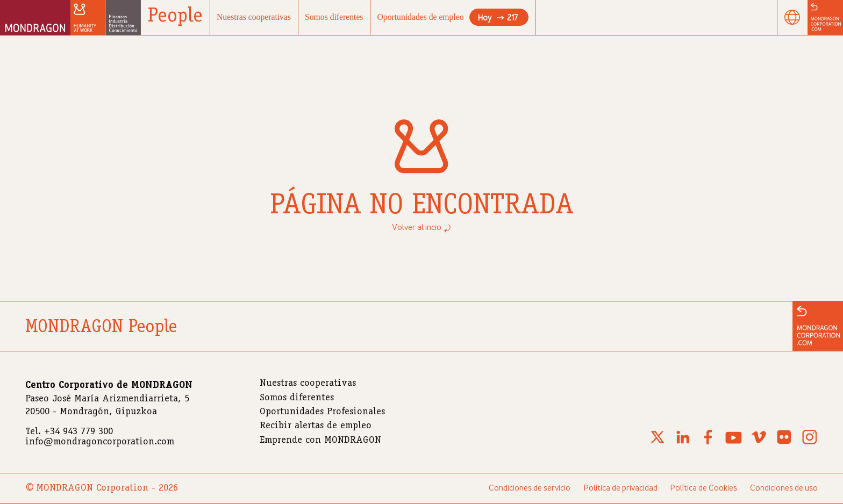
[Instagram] (809, 443)
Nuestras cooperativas (254, 17)
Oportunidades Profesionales (322, 412)
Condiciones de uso (784, 488)
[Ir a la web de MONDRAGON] (818, 326)
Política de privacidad (620, 488)
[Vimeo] (759, 443)
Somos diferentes (334, 17)
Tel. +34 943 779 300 (69, 432)
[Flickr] (784, 443)
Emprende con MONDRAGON (320, 441)
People (175, 17)
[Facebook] (708, 443)
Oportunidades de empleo (453, 17)
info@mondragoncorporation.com (100, 442)
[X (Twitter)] (657, 443)
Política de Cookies (703, 488)
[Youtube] (734, 443)
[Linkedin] (683, 443)
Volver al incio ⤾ (422, 228)
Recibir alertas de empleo (316, 426)
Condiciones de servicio (530, 488)
